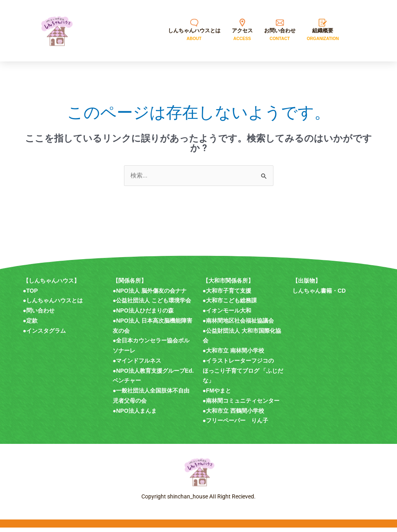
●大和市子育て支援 (227, 295)
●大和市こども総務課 (230, 305)
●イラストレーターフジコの (238, 365)
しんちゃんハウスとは (55, 305)
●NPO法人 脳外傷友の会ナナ (150, 295)
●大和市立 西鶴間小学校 (233, 415)
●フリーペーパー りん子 (235, 425)
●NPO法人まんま (135, 415)
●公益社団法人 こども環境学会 (152, 305)
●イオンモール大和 (227, 315)
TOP (32, 295)
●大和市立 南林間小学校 (233, 355)
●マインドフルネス (137, 365)
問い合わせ (40, 315)
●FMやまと (217, 395)
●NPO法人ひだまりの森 (143, 315)
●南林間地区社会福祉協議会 (238, 325)
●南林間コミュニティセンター (241, 405)
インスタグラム (46, 335)
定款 (32, 325)
